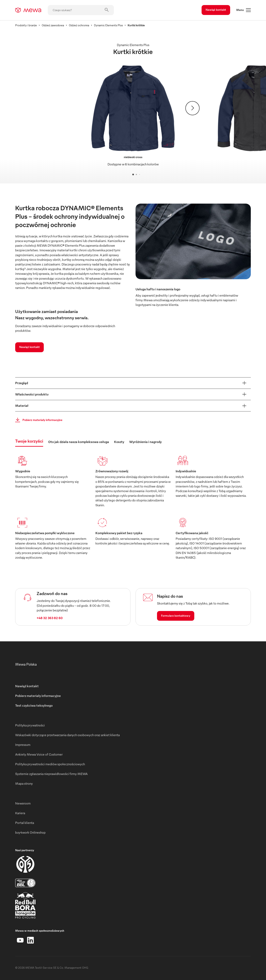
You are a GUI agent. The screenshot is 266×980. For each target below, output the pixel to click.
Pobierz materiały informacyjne (38, 420)
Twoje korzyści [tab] (29, 441)
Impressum (23, 745)
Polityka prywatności (30, 725)
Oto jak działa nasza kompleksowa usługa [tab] (79, 442)
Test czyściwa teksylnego (34, 705)
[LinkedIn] (30, 940)
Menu (244, 10)
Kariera (20, 813)
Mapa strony (24, 783)
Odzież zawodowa (53, 25)
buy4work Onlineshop (30, 832)
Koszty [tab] (119, 442)
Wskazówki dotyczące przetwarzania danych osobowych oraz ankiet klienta (67, 735)
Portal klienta (25, 823)
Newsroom (23, 803)
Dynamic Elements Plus (108, 25)
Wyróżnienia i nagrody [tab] (145, 442)
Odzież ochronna (79, 25)
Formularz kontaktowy (176, 616)
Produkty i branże (26, 25)
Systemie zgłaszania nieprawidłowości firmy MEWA (51, 774)
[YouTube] (20, 940)
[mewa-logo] (28, 10)
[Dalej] (192, 108)
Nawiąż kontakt (216, 10)
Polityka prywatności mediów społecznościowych (50, 764)
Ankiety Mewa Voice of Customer (39, 754)
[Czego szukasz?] (81, 10)
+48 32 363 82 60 (50, 618)
